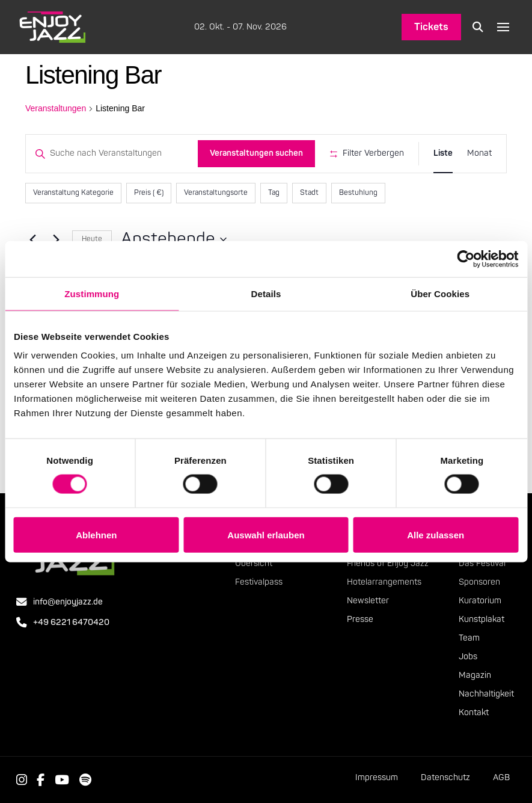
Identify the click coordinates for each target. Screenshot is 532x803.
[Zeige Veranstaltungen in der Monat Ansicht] (479, 154)
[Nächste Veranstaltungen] (56, 239)
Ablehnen (96, 534)
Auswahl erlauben (266, 534)
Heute (92, 239)
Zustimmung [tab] (92, 293)
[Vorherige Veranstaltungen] (32, 239)
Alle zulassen (436, 534)
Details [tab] (266, 293)
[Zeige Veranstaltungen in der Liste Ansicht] (443, 154)
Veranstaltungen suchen (256, 153)
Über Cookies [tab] (440, 293)
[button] (478, 27)
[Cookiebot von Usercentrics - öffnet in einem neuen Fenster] (466, 259)
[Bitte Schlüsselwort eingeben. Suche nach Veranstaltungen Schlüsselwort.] (112, 154)
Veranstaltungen (56, 108)
